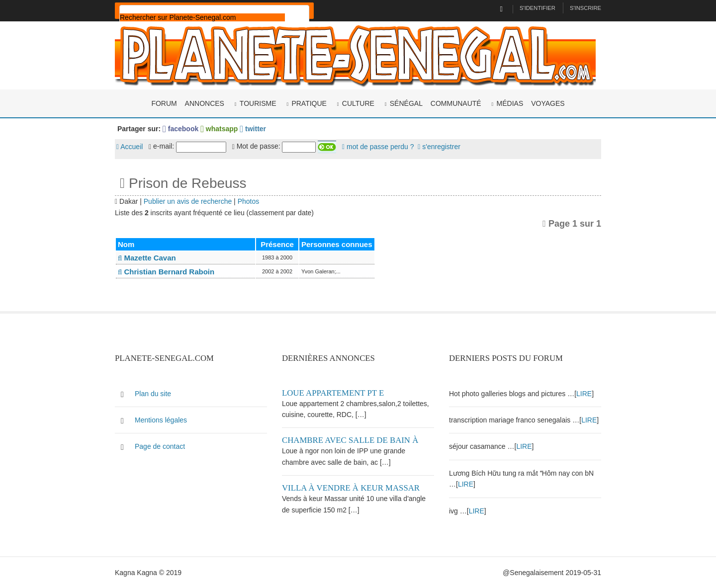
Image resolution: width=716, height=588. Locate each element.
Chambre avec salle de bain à (350, 440)
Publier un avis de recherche (188, 201)
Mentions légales (161, 420)
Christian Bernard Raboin (166, 272)
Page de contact (160, 446)
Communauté (456, 103)
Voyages (548, 103)
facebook (180, 129)
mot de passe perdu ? (378, 147)
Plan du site (153, 394)
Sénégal (406, 103)
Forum (164, 103)
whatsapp (219, 129)
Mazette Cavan (147, 258)
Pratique (309, 103)
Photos (249, 201)
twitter (253, 129)
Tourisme (258, 103)
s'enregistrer (439, 147)
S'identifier (537, 8)
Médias (510, 103)
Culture (358, 103)
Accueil (130, 147)
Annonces (205, 103)
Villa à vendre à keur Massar (351, 488)
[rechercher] (202, 17)
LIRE (584, 394)
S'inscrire (585, 8)
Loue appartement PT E (333, 393)
